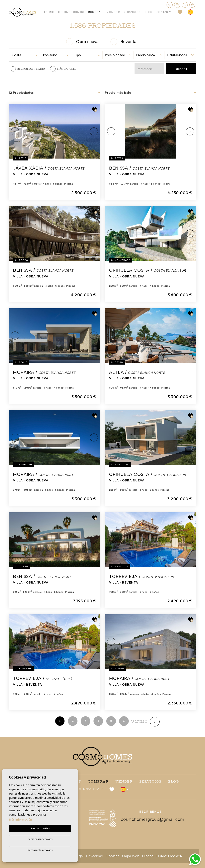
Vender (113, 12)
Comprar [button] (95, 12)
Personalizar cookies (40, 839)
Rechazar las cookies (40, 850)
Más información (21, 820)
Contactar (165, 12)
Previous (15, 131)
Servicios (132, 12)
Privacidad (95, 856)
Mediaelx (175, 856)
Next (94, 131)
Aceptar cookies (40, 828)
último (139, 722)
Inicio (49, 12)
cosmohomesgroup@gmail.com (151, 819)
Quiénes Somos (71, 12)
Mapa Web (131, 856)
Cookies (113, 856)
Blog (148, 12)
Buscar (181, 69)
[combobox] (25, 54)
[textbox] (25, 55)
